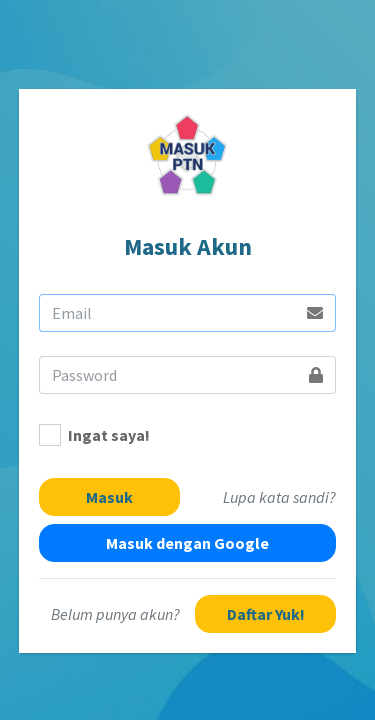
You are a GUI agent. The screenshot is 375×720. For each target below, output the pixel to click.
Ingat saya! (109, 435)
